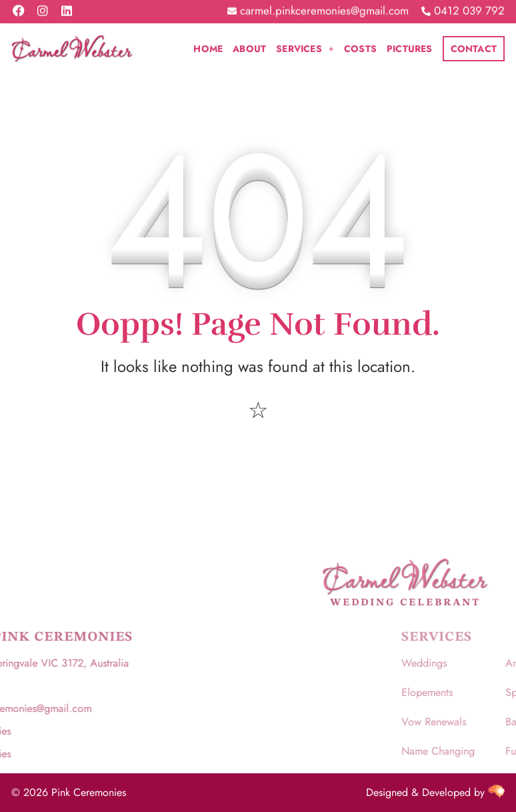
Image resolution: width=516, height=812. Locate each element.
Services (305, 49)
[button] (305, 49)
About (249, 49)
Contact (474, 49)
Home (208, 49)
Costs (360, 49)
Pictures (410, 49)
